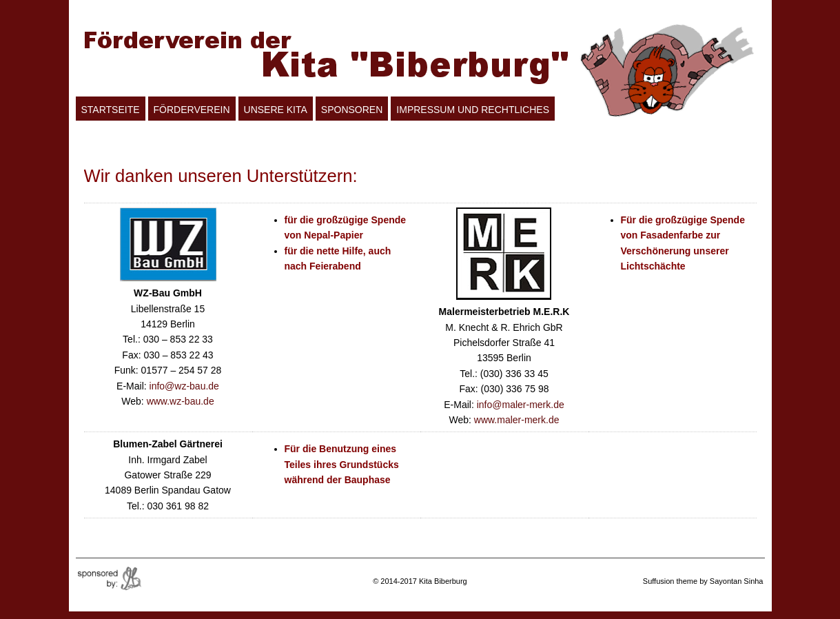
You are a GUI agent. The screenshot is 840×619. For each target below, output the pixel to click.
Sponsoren (352, 110)
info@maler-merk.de (521, 405)
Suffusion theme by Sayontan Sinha (703, 581)
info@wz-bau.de (184, 386)
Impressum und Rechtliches (473, 110)
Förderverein (192, 110)
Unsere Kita (276, 110)
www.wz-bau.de (181, 401)
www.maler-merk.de (517, 420)
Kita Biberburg (443, 581)
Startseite (111, 110)
